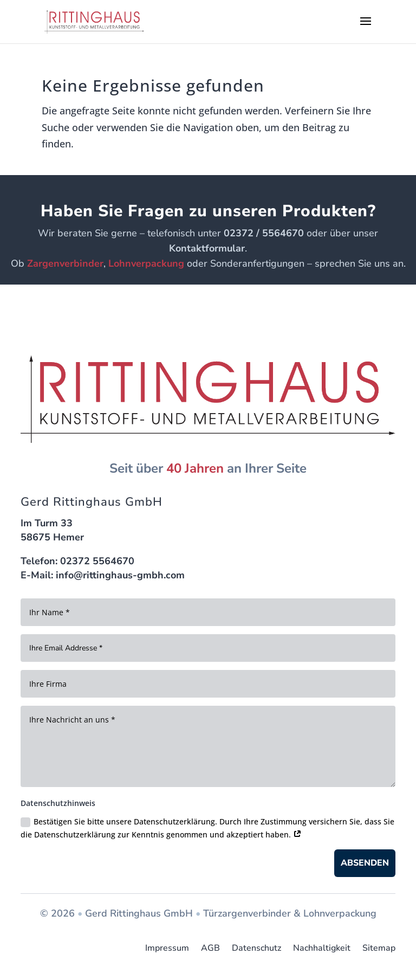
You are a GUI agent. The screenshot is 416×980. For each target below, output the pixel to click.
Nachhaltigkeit (322, 948)
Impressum (167, 948)
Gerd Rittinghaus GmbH (139, 913)
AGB (210, 948)
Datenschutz (256, 948)
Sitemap (379, 948)
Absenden (365, 863)
